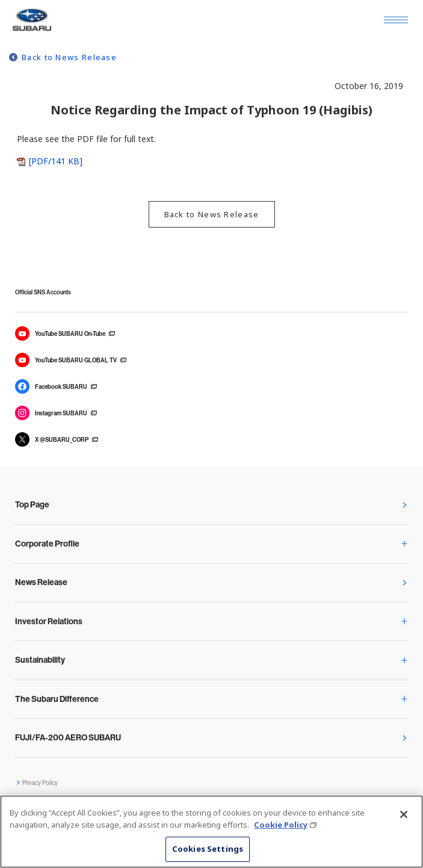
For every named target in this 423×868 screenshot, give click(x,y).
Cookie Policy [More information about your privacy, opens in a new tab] (281, 825)
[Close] (404, 814)
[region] (211, 832)
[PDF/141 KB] (56, 161)
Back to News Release (69, 57)
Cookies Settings (208, 849)
